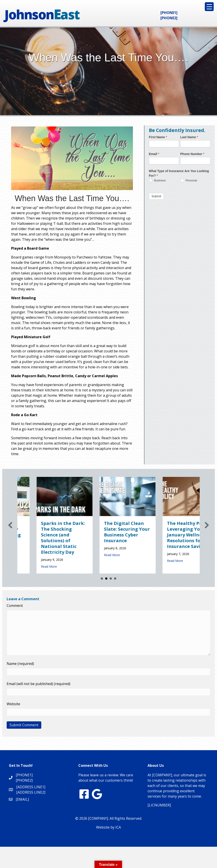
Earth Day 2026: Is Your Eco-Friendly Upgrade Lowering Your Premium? (43, 532)
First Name (158, 137)
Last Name (189, 137)
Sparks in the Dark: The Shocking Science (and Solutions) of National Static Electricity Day (107, 538)
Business (157, 181)
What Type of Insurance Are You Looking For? (179, 173)
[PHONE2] (169, 18)
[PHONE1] (169, 13)
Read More (30, 555)
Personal (189, 181)
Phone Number (192, 154)
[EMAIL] (22, 799)
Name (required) (20, 664)
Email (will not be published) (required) (38, 684)
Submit (156, 196)
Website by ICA (108, 827)
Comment (15, 606)
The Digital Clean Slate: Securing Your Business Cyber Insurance (171, 532)
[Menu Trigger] (209, 7)
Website (13, 704)
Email (154, 154)
